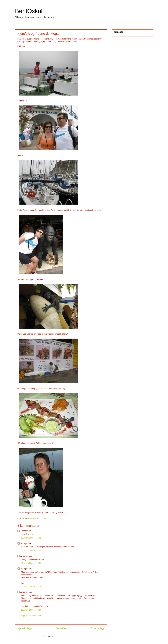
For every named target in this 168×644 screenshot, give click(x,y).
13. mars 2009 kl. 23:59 (31, 563)
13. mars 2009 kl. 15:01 (31, 538)
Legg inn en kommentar (31, 616)
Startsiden (61, 628)
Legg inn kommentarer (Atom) (67, 636)
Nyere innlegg (25, 628)
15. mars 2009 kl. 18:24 (31, 586)
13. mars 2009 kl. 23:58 (31, 550)
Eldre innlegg (98, 628)
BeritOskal (29, 11)
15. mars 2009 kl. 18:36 (31, 610)
